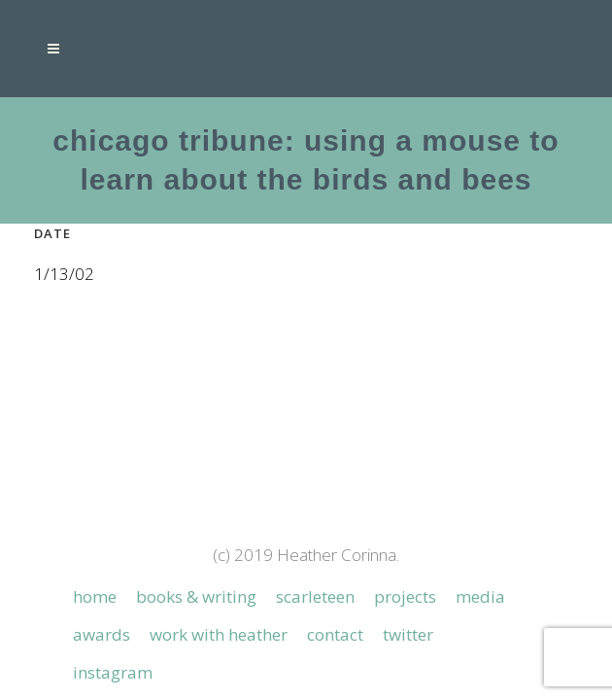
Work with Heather (219, 546)
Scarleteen (315, 508)
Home (95, 508)
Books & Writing (196, 508)
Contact (335, 546)
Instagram (113, 584)
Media (480, 508)
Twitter (408, 546)
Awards (102, 546)
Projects (405, 508)
